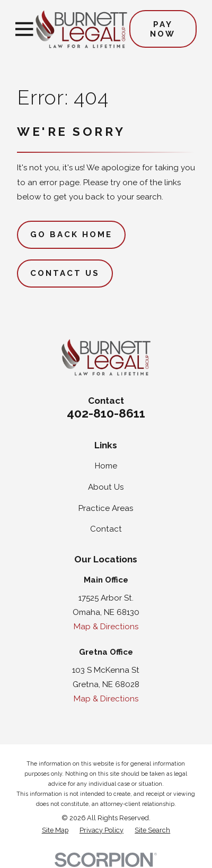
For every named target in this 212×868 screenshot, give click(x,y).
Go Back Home (72, 235)
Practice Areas (106, 508)
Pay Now (163, 29)
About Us (106, 487)
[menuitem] (55, 831)
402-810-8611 (106, 413)
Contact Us (65, 273)
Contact (106, 529)
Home (106, 466)
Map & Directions (106, 627)
